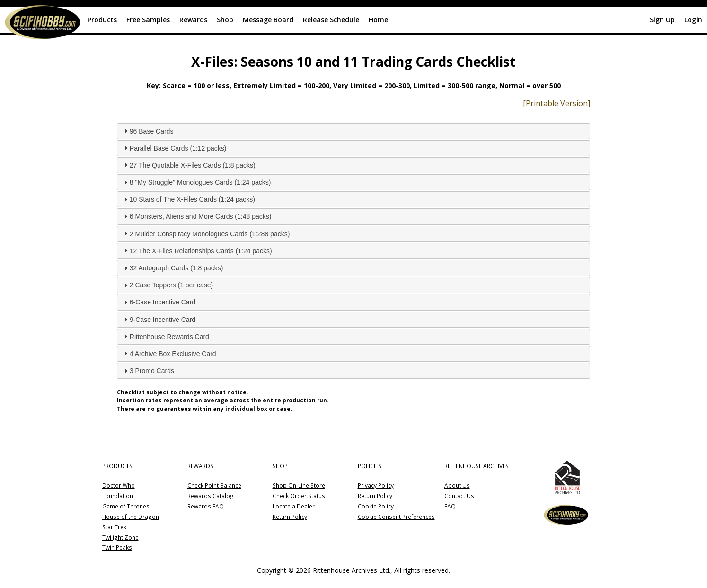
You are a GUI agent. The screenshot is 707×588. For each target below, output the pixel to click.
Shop (225, 20)
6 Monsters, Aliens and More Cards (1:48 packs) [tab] (197, 216)
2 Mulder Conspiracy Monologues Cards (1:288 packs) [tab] (206, 233)
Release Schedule (331, 20)
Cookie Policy (376, 507)
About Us (457, 486)
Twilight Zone (120, 538)
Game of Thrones (126, 507)
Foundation (118, 496)
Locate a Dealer (294, 507)
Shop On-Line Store (299, 486)
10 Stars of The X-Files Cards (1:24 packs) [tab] (189, 199)
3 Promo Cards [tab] (148, 371)
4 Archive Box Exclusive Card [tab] (169, 353)
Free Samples (148, 20)
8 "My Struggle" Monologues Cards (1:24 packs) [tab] (197, 182)
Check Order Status (299, 496)
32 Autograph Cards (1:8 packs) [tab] (173, 268)
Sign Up (662, 20)
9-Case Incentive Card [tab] (159, 319)
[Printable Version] (557, 103)
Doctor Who (119, 486)
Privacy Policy (376, 486)
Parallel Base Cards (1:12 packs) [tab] (174, 148)
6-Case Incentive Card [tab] (159, 302)
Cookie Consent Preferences (396, 517)
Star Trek (114, 527)
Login (693, 20)
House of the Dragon (131, 517)
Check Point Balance (214, 486)
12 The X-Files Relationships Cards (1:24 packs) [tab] (197, 250)
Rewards (193, 20)
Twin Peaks (117, 548)
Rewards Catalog (211, 496)
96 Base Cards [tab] (148, 131)
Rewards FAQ (206, 507)
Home (378, 20)
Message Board (268, 20)
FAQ (450, 507)
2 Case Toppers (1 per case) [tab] (168, 285)
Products (102, 20)
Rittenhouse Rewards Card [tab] (166, 336)
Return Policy (290, 517)
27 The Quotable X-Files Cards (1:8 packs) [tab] (189, 165)
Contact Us (459, 496)
